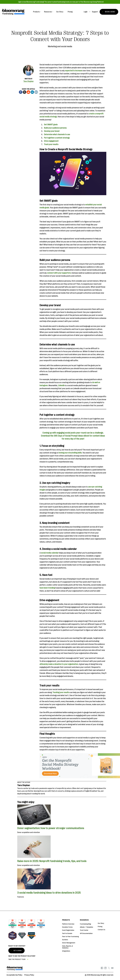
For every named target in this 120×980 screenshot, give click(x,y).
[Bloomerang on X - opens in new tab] (109, 969)
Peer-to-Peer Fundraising (70, 937)
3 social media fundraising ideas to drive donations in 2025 (49, 893)
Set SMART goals (51, 125)
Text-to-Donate (67, 933)
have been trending (47, 588)
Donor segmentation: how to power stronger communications (51, 828)
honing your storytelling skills (70, 453)
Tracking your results (61, 692)
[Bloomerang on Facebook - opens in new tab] (102, 969)
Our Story (101, 923)
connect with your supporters (59, 273)
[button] (95, 12)
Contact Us (101, 930)
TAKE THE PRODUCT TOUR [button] (17, 959)
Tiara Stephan (28, 81)
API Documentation (86, 933)
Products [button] (36, 12)
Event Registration (68, 930)
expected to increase (74, 71)
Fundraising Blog (85, 924)
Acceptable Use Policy (14, 975)
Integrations (66, 951)
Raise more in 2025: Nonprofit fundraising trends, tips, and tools (52, 861)
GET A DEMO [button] (18, 951)
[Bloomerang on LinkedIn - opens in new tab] (105, 969)
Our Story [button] (60, 12)
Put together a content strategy (57, 138)
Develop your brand (52, 131)
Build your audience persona (55, 128)
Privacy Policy (29, 975)
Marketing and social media (60, 46)
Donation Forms (67, 927)
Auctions (65, 940)
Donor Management (69, 943)
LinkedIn (61, 385)
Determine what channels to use (57, 134)
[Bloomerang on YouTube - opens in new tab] (112, 969)
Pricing (100, 927)
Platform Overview (68, 924)
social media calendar (50, 553)
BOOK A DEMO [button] (110, 12)
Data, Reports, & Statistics (67, 947)
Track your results (51, 144)
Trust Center (84, 930)
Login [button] (86, 12)
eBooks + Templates (86, 927)
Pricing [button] (70, 12)
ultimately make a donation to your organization (59, 664)
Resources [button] (48, 12)
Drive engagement (51, 141)
